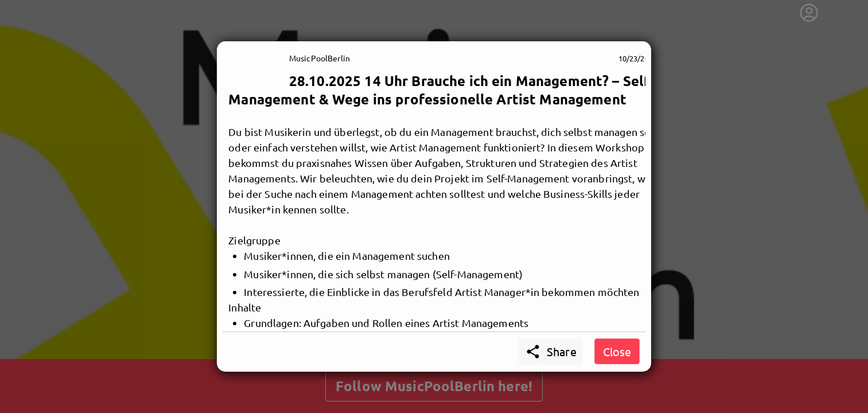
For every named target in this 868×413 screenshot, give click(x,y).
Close (617, 351)
